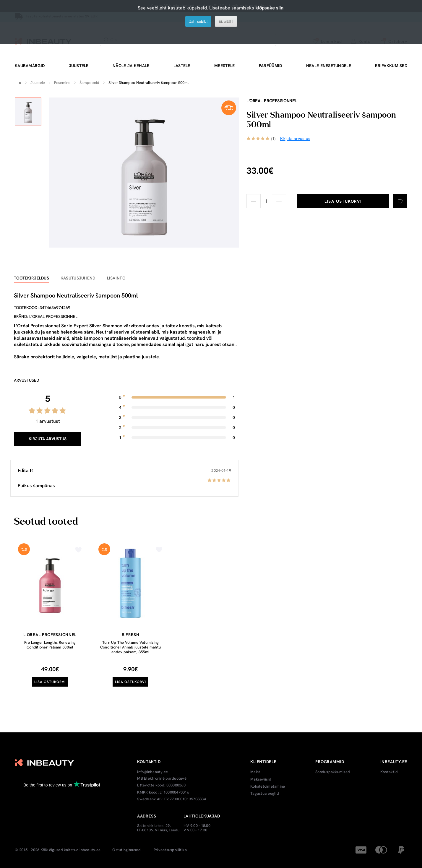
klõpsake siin (269, 8)
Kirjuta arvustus (48, 439)
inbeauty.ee (90, 850)
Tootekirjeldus (31, 278)
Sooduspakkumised (333, 772)
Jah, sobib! (198, 21)
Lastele (182, 66)
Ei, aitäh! (226, 21)
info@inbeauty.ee (152, 772)
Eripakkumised (391, 66)
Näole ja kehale (131, 66)
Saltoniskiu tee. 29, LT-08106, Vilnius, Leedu (158, 828)
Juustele (79, 66)
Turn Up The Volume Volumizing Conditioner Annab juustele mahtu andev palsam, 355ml (130, 647)
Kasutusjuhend (78, 278)
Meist (255, 772)
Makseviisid (261, 779)
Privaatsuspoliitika (170, 850)
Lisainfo (116, 278)
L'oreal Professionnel (272, 101)
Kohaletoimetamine (268, 786)
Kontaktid (389, 772)
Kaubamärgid (30, 66)
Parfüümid (271, 66)
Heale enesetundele (329, 66)
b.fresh (131, 635)
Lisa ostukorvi (343, 201)
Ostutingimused (126, 850)
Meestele (224, 66)
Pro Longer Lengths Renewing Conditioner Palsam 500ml (50, 645)
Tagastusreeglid (265, 794)
